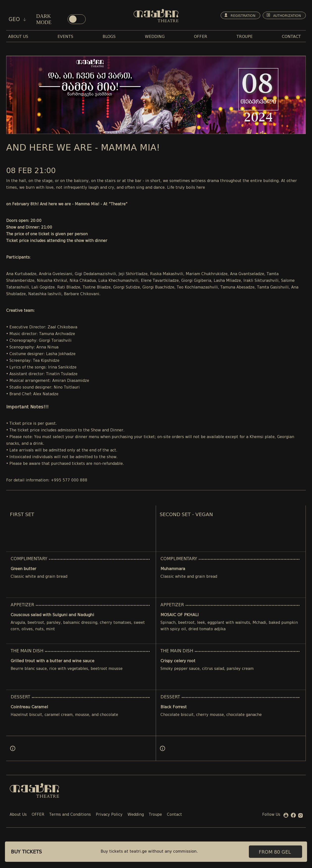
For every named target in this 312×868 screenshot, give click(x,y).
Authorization (283, 15)
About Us (18, 815)
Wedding (136, 815)
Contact (174, 815)
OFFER (38, 815)
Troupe (155, 815)
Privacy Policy (109, 815)
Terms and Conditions (70, 815)
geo (17, 19)
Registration (238, 15)
